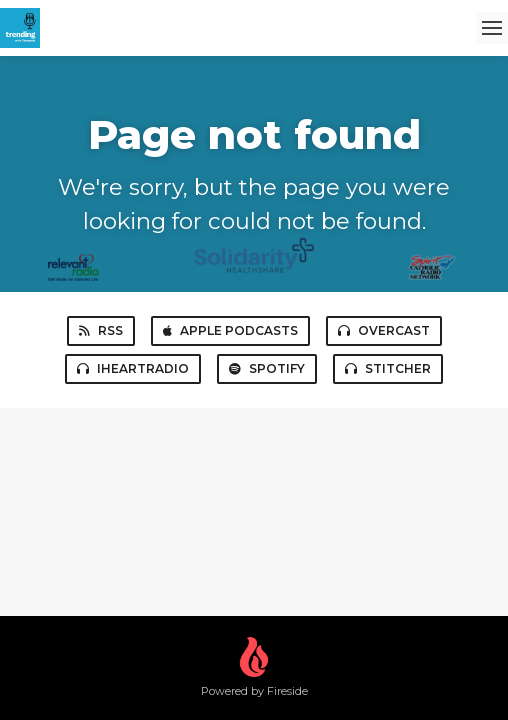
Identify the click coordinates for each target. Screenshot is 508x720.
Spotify (267, 368)
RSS (101, 330)
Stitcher (388, 368)
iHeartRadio (133, 368)
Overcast (384, 330)
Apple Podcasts (230, 330)
